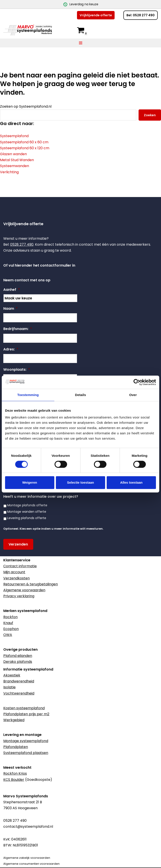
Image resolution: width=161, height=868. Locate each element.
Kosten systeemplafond (24, 708)
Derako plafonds (18, 662)
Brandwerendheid (19, 681)
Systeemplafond (14, 136)
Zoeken (150, 115)
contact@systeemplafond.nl (28, 827)
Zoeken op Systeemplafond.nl (26, 106)
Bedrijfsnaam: (18, 329)
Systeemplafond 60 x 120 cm (25, 148)
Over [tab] (133, 395)
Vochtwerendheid (19, 693)
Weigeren (30, 482)
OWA (8, 635)
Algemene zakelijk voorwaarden (27, 858)
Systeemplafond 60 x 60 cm (24, 142)
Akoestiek (12, 675)
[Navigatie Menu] (81, 43)
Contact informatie (20, 566)
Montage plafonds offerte (27, 505)
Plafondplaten (16, 747)
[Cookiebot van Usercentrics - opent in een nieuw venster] (137, 382)
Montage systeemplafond (26, 741)
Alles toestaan (131, 482)
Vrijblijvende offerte (96, 15)
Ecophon (11, 629)
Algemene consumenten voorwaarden (31, 864)
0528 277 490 (22, 244)
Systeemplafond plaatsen (26, 753)
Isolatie (9, 687)
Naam (10, 309)
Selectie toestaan (81, 482)
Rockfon (10, 617)
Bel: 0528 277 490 (141, 15)
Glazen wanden (13, 154)
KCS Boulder (14, 780)
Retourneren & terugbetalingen (31, 584)
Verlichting (9, 172)
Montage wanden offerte (27, 512)
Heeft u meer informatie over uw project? (41, 497)
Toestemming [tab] (28, 395)
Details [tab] (80, 395)
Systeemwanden (15, 166)
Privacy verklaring (19, 596)
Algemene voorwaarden (24, 590)
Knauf (8, 623)
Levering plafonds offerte (27, 518)
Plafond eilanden (18, 656)
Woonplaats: (17, 370)
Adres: (11, 349)
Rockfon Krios (15, 773)
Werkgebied (14, 720)
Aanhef (12, 290)
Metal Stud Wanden (17, 160)
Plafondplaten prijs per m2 (26, 714)
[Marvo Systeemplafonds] (29, 30)
